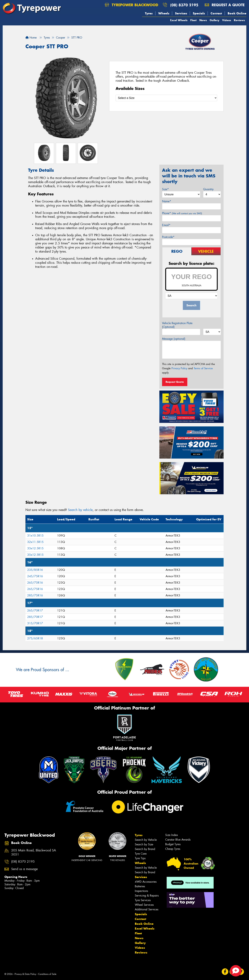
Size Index (172, 835)
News (203, 20)
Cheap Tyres (173, 849)
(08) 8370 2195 (184, 5)
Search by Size (144, 844)
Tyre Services (143, 900)
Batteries (140, 886)
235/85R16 (35, 570)
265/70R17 (35, 611)
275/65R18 (35, 638)
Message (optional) (174, 339)
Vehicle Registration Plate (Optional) (177, 325)
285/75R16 (35, 595)
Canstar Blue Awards (178, 840)
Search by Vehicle (146, 840)
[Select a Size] (166, 98)
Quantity (208, 189)
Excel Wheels (179, 20)
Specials (199, 13)
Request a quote (225, 5)
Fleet (193, 20)
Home (31, 38)
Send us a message (24, 869)
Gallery (214, 20)
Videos (227, 20)
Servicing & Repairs (147, 896)
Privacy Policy (179, 368)
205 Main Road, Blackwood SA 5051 (34, 852)
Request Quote (175, 382)
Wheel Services (144, 905)
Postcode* (168, 237)
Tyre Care (141, 854)
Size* (165, 189)
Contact (216, 13)
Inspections (141, 891)
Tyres (149, 13)
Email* (166, 225)
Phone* (182, 213)
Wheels (164, 13)
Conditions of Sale (47, 974)
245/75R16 (35, 576)
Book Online (237, 13)
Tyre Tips (140, 858)
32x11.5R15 (35, 542)
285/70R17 (35, 617)
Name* (167, 201)
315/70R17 (35, 623)
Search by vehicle (80, 510)
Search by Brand (145, 849)
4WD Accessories (146, 882)
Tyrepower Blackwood (131, 5)
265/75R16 (35, 583)
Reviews (239, 20)
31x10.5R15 (35, 536)
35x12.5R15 (35, 555)
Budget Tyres (173, 844)
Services (181, 13)
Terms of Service (203, 368)
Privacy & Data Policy (25, 974)
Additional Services (147, 909)
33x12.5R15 (35, 548)
